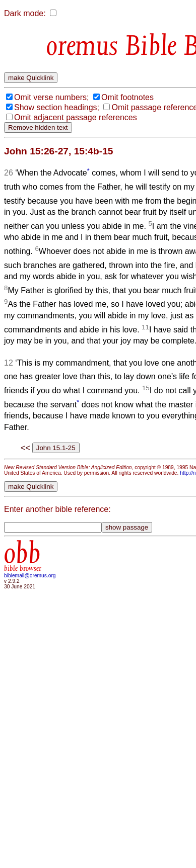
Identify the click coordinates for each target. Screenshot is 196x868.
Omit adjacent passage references (76, 117)
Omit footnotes (127, 97)
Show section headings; (57, 107)
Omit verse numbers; (51, 97)
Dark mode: (25, 13)
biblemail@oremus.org (30, 576)
